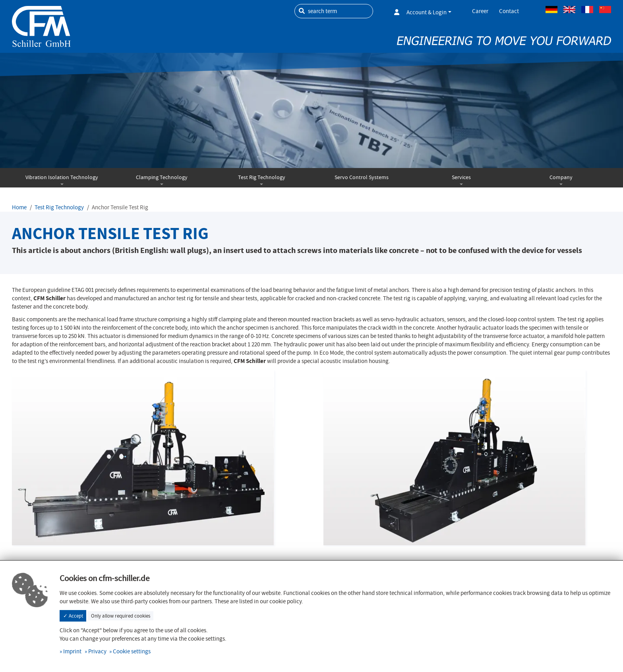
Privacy (97, 651)
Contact (509, 11)
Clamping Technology (162, 177)
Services (461, 177)
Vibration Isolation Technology (62, 177)
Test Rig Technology (262, 177)
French (587, 10)
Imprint (72, 651)
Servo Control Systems (362, 177)
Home (19, 207)
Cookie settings (132, 651)
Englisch (569, 10)
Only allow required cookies (121, 616)
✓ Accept (73, 616)
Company (561, 177)
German (551, 10)
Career (480, 11)
